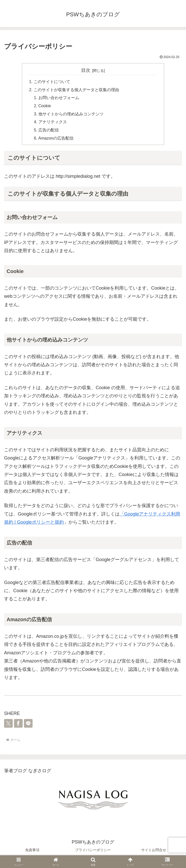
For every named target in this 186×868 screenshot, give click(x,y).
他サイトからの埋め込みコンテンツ (71, 115)
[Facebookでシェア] (18, 725)
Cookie (45, 107)
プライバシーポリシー (93, 851)
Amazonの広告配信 (56, 140)
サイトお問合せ (154, 851)
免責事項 (32, 851)
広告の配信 (49, 131)
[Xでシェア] (8, 725)
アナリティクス (53, 123)
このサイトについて (52, 82)
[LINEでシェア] (28, 725)
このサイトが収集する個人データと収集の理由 (76, 90)
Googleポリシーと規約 (40, 524)
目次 (86, 70)
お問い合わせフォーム (59, 98)
